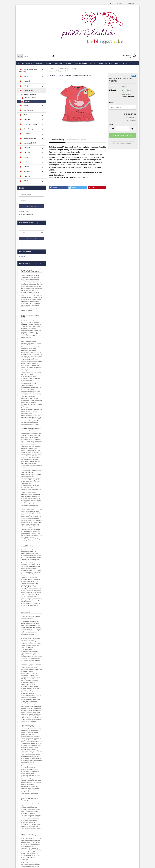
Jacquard (59, 63)
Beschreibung (57, 139)
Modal (93, 63)
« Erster (53, 75)
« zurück (61, 75)
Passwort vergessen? (26, 215)
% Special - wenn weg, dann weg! (30, 63)
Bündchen (25, 153)
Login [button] (120, 3)
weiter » (68, 75)
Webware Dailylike (27, 139)
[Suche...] (20, 56)
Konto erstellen (24, 211)
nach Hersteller (105, 63)
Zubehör (24, 167)
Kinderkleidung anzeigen (29, 94)
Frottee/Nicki (26, 162)
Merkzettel (130, 3)
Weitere (126, 63)
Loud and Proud (28, 98)
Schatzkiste (25, 120)
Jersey (68, 63)
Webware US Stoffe (28, 143)
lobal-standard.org (35, 539)
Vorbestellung (26, 129)
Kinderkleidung (81, 63)
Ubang (25, 101)
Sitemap (22, 256)
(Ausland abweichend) (129, 97)
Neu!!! (117, 63)
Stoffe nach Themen (28, 124)
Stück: (111, 124)
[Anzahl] (123, 129)
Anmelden (32, 206)
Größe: (112, 103)
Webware (25, 148)
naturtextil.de (31, 541)
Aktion (49, 63)
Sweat (23, 157)
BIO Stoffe (25, 134)
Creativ (24, 181)
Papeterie (25, 176)
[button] (112, 3)
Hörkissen (25, 172)
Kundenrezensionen (77, 139)
